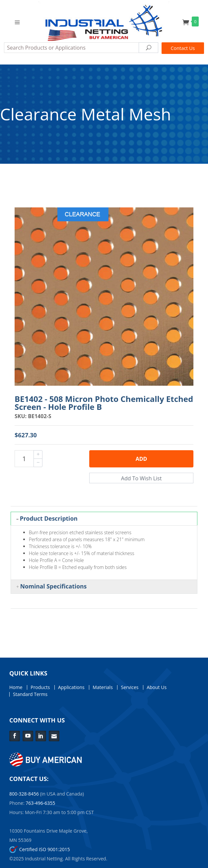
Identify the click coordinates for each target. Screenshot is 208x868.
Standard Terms (30, 694)
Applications (71, 687)
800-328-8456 (24, 794)
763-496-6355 (40, 803)
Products (40, 687)
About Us (157, 687)
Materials (103, 687)
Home (16, 687)
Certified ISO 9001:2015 (40, 849)
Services (130, 687)
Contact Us (183, 48)
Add (141, 459)
